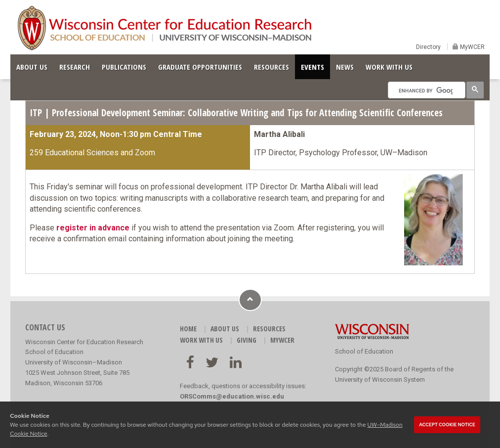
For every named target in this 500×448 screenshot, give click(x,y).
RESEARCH (75, 67)
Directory (428, 47)
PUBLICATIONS (124, 67)
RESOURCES (271, 67)
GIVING (247, 340)
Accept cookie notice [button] (447, 425)
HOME (188, 329)
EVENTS (312, 67)
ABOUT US (32, 67)
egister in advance (95, 228)
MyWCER (472, 47)
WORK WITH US (389, 67)
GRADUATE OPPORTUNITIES (200, 67)
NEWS (345, 67)
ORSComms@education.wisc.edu (232, 396)
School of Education (364, 351)
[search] (426, 90)
